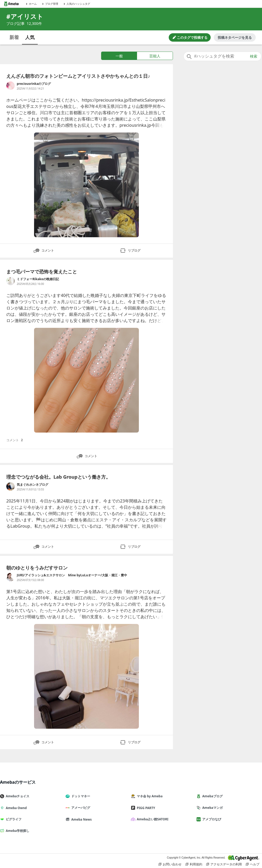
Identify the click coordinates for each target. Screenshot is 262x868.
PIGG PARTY (145, 808)
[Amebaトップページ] (11, 4)
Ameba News (81, 819)
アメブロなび (211, 819)
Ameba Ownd (15, 808)
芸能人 (155, 56)
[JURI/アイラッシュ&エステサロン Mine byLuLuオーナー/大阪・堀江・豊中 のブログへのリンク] (10, 577)
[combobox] (222, 56)
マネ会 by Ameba (149, 796)
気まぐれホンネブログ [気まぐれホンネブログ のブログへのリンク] (32, 485)
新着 (14, 37)
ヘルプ (253, 864)
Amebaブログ (212, 796)
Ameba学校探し (17, 831)
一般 (119, 56)
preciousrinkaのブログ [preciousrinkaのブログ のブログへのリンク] (34, 84)
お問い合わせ (170, 864)
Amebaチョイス (17, 796)
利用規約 (194, 864)
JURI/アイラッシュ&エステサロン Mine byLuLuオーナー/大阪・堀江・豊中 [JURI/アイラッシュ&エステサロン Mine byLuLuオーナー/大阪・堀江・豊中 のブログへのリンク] (72, 575)
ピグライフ (13, 819)
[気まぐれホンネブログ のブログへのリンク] (10, 486)
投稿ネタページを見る (235, 37)
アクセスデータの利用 (224, 864)
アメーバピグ (80, 808)
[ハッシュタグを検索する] (222, 56)
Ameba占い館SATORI (152, 819)
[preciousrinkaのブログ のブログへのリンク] (10, 86)
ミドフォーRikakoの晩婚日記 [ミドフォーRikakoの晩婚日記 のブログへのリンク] (38, 279)
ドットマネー (80, 796)
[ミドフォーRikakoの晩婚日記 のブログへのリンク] (10, 281)
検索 (254, 56)
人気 (30, 37)
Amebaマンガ (212, 808)
